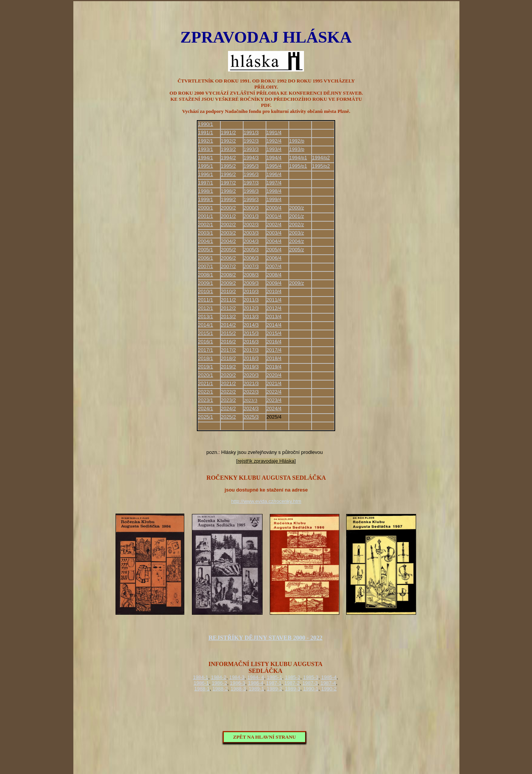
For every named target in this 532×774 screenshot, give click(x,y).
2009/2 (228, 283)
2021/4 (274, 383)
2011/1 (206, 300)
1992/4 (274, 141)
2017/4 (274, 350)
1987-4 (328, 683)
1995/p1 (298, 166)
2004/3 (251, 241)
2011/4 (274, 300)
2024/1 (206, 408)
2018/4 (274, 358)
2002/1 (206, 224)
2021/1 (206, 383)
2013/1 (206, 316)
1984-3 (237, 677)
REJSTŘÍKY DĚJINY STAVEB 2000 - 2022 (265, 638)
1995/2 (228, 166)
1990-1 (311, 689)
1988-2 (220, 689)
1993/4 (274, 149)
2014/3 (251, 325)
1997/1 (206, 183)
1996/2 (228, 174)
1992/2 (228, 141)
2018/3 (251, 358)
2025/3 (251, 417)
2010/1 (206, 291)
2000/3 (251, 208)
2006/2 (228, 258)
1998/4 (274, 191)
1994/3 (251, 158)
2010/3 (251, 291)
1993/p (297, 149)
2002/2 (228, 224)
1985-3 (311, 677)
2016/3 (251, 342)
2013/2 (228, 316)
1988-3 (238, 689)
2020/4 (274, 375)
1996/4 (274, 174)
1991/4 (274, 132)
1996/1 (206, 174)
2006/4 (274, 258)
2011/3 (251, 300)
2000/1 (206, 208)
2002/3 (251, 224)
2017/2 (228, 350)
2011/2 (228, 300)
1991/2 (228, 132)
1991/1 (206, 132)
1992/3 (251, 141)
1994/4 (274, 158)
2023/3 (250, 400)
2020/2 (228, 375)
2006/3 (251, 258)
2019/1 (206, 367)
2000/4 (274, 208)
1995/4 (274, 166)
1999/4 (274, 199)
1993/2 (228, 149)
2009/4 (274, 283)
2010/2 (228, 291)
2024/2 (228, 408)
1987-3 (310, 683)
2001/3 (251, 216)
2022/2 (228, 392)
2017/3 (251, 350)
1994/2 (228, 158)
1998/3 (251, 191)
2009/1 (206, 283)
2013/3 (251, 316)
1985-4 (329, 677)
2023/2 (228, 400)
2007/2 (228, 266)
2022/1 (206, 392)
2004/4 (274, 241)
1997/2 (228, 183)
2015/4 (274, 333)
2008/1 (206, 275)
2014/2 (228, 325)
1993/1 (206, 149)
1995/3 (251, 166)
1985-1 (274, 677)
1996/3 (251, 174)
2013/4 (274, 316)
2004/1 (206, 241)
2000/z (297, 208)
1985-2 (293, 677)
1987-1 (274, 683)
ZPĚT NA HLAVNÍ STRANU (264, 737)
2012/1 (206, 308)
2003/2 (228, 233)
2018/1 (206, 358)
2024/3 (251, 408)
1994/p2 (321, 158)
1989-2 (274, 689)
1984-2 (218, 677)
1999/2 (228, 199)
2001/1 (206, 216)
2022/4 (274, 392)
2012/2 (228, 308)
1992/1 (206, 141)
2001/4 (274, 216)
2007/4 (274, 266)
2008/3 (251, 275)
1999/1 (206, 199)
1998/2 (228, 191)
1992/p (297, 141)
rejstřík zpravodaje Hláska (266, 461)
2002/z (297, 224)
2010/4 (274, 291)
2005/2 (228, 250)
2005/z (297, 250)
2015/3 (251, 333)
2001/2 (228, 216)
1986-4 (256, 683)
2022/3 (251, 392)
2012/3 (251, 308)
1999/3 (251, 199)
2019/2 (228, 367)
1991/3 (251, 132)
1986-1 (201, 683)
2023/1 (206, 400)
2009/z (297, 283)
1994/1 (206, 158)
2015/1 (206, 333)
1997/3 (251, 183)
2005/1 (206, 250)
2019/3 (251, 367)
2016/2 (228, 342)
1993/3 (251, 149)
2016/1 (206, 342)
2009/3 (251, 283)
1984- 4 (256, 677)
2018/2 (228, 358)
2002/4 (274, 224)
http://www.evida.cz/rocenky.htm (266, 501)
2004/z (297, 241)
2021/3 (251, 383)
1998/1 (206, 191)
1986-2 (219, 683)
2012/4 (274, 308)
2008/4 (274, 275)
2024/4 (274, 408)
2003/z (297, 233)
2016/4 (274, 342)
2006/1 (206, 258)
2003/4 (274, 233)
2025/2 (228, 417)
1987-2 (292, 683)
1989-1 (256, 689)
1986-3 (237, 683)
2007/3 (251, 266)
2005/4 (274, 250)
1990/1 (206, 124)
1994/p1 (298, 158)
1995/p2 (321, 166)
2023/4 (274, 400)
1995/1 (206, 166)
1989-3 (293, 689)
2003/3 (251, 233)
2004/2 (228, 241)
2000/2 (228, 208)
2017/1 (206, 350)
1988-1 (202, 689)
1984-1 (201, 677)
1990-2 (329, 689)
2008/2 (228, 275)
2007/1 (206, 266)
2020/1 (206, 375)
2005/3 (251, 250)
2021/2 (228, 383)
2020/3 (251, 375)
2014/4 (274, 325)
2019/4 (274, 367)
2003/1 (206, 233)
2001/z (297, 216)
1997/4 (274, 183)
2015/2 (228, 333)
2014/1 (206, 325)
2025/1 (206, 417)
